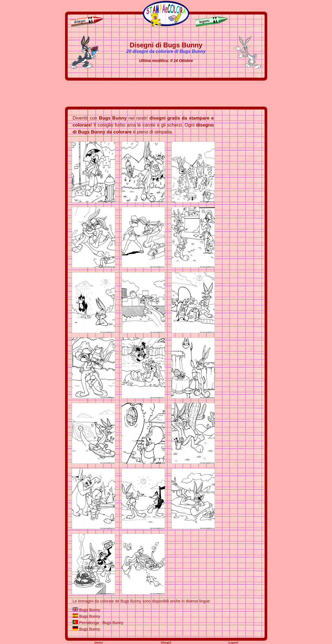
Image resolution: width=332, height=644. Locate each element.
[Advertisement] (166, 94)
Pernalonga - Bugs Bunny (101, 623)
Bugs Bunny (90, 610)
